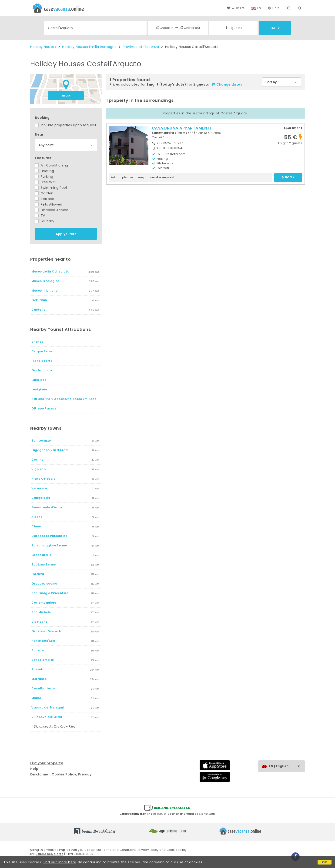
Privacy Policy (148, 850)
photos (128, 177)
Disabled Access (52, 210)
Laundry (45, 221)
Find (275, 28)
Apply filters (66, 234)
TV (40, 216)
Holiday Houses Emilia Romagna (89, 47)
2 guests (233, 28)
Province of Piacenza (141, 47)
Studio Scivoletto (50, 854)
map (66, 95)
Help (274, 8)
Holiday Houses (43, 47)
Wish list (236, 8)
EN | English (287, 766)
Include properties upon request (66, 125)
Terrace (45, 199)
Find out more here (59, 862)
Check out (190, 28)
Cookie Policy (177, 850)
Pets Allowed (49, 204)
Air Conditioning (52, 165)
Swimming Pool (51, 188)
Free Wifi (45, 182)
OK (325, 862)
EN (259, 8)
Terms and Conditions (119, 850)
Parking (44, 176)
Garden (44, 193)
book (288, 178)
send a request (162, 177)
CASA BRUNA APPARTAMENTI (182, 128)
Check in (165, 28)
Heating (44, 171)
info (114, 177)
